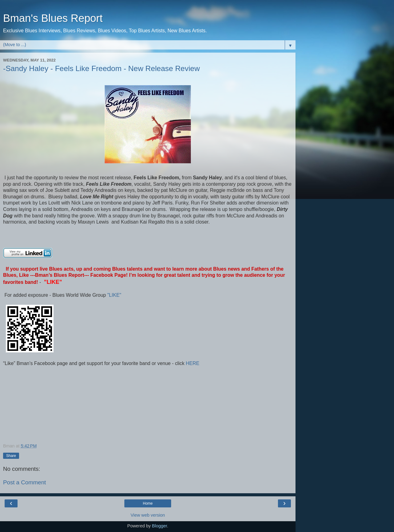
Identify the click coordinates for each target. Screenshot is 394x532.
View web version (148, 515)
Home (148, 503)
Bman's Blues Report (53, 18)
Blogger (160, 526)
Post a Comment (24, 482)
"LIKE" (115, 295)
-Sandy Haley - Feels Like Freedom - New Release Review (101, 68)
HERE (192, 363)
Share (11, 456)
